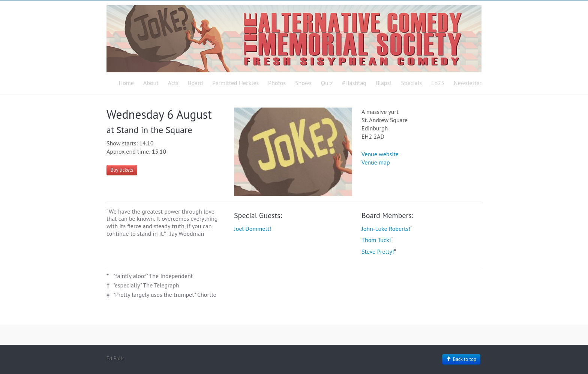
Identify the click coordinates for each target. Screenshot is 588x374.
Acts (173, 83)
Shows (303, 83)
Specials (411, 83)
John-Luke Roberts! (386, 229)
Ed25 (438, 83)
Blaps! (384, 83)
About (151, 83)
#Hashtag (354, 83)
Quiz (327, 83)
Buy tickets (122, 170)
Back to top (461, 359)
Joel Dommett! (253, 229)
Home (126, 83)
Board (195, 83)
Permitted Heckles (235, 83)
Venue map (376, 162)
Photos (277, 83)
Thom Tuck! (376, 240)
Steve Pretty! (378, 251)
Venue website (380, 154)
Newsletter (468, 83)
